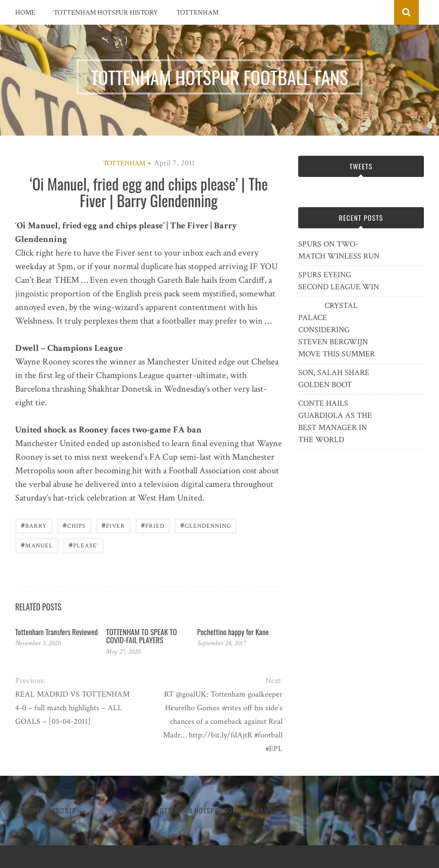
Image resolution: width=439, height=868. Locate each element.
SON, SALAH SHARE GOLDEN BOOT (334, 379)
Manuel (37, 545)
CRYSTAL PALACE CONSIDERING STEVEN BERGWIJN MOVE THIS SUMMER (337, 330)
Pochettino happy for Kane (233, 632)
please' (84, 545)
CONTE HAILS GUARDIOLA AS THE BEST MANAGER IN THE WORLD (335, 422)
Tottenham (197, 13)
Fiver (113, 525)
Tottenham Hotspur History (106, 13)
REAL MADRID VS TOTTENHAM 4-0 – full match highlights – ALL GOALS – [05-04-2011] (72, 708)
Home (25, 13)
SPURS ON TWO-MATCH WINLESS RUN (339, 250)
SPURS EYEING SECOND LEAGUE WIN (339, 281)
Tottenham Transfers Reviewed (57, 632)
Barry (34, 525)
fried (153, 525)
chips (74, 525)
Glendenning (206, 525)
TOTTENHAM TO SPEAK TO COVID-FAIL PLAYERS (141, 636)
